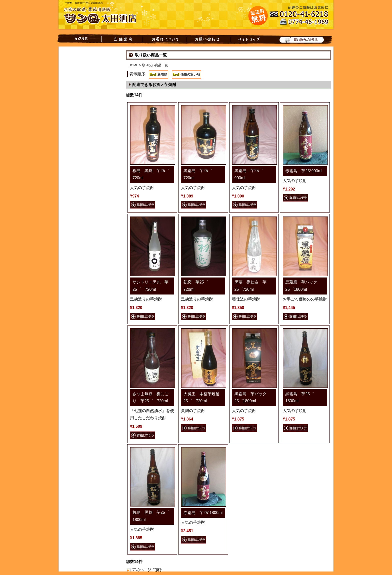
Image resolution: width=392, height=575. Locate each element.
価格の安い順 (190, 74)
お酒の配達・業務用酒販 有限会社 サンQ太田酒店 (103, 16)
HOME (79, 39)
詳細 (142, 205)
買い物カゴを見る (299, 39)
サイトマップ (248, 39)
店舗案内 (122, 39)
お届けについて (165, 39)
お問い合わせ (209, 39)
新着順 (162, 74)
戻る (140, 570)
